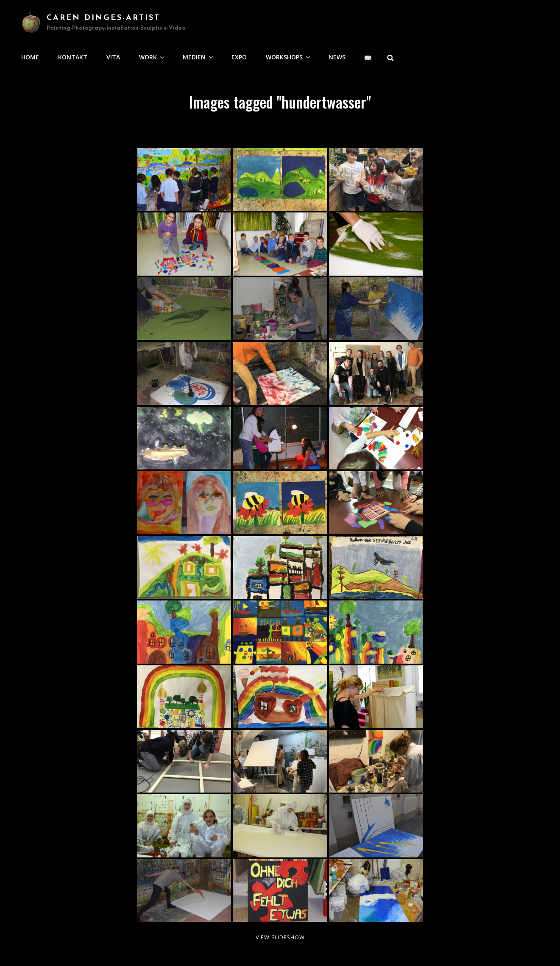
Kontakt (73, 57)
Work (152, 57)
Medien (199, 57)
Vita (113, 57)
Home (30, 57)
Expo (239, 57)
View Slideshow (280, 937)
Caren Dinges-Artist (103, 18)
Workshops (289, 57)
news (337, 57)
